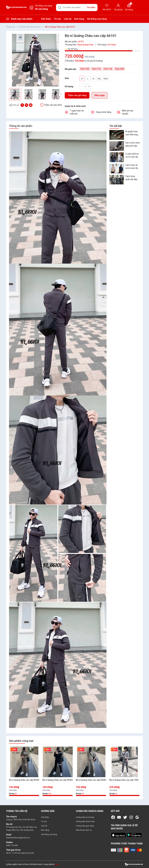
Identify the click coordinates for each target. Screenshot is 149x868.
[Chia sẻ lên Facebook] (22, 105)
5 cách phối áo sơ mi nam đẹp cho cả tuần (132, 156)
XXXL (106, 79)
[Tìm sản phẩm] (77, 8)
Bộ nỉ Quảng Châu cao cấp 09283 (24, 780)
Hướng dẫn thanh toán (85, 821)
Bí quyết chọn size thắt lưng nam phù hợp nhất (132, 133)
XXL (99, 79)
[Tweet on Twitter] (31, 105)
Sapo (57, 864)
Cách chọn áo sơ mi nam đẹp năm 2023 (132, 167)
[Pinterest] (26, 105)
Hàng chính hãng (104, 112)
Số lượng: (69, 86)
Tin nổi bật (116, 126)
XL (93, 79)
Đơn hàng (79, 19)
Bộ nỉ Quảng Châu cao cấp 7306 (124, 780)
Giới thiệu (46, 19)
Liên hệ (68, 19)
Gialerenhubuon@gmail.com (18, 838)
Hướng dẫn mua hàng (85, 817)
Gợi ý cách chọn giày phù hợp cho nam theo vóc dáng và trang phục (133, 144)
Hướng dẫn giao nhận (85, 826)
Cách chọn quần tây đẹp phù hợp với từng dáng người (131, 178)
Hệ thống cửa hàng (97, 19)
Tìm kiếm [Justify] (91, 7)
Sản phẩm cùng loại (21, 741)
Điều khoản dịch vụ (84, 830)
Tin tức (57, 19)
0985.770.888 (12, 845)
